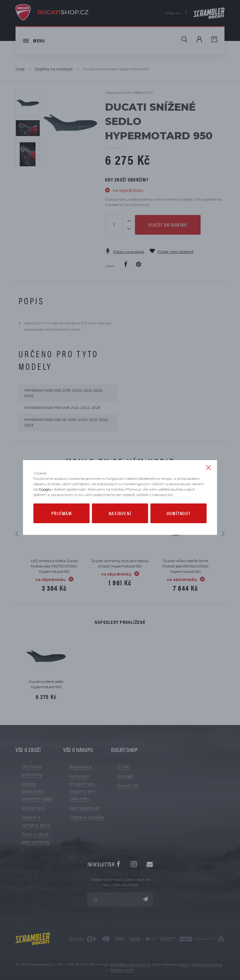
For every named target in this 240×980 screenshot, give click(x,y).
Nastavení (120, 513)
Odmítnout (179, 513)
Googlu (45, 489)
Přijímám (62, 513)
